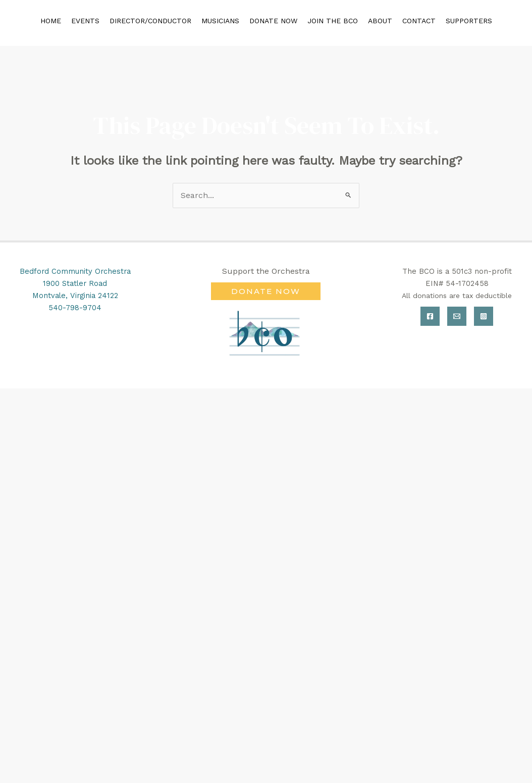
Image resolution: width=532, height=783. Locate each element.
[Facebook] (430, 316)
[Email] (457, 316)
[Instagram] (484, 316)
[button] (266, 291)
